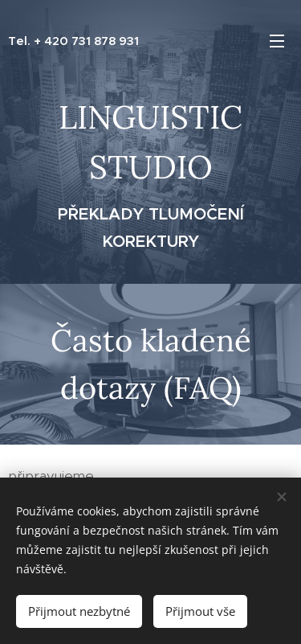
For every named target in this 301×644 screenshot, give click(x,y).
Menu (277, 41)
